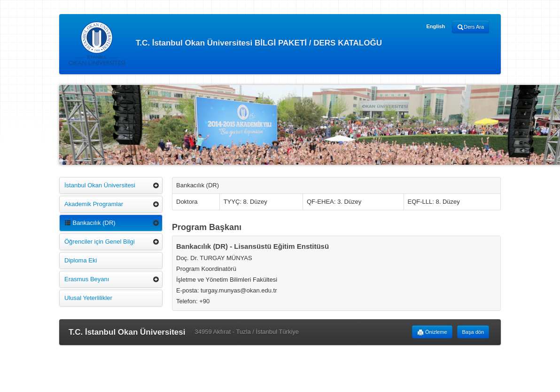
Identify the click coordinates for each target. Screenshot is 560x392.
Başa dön (473, 332)
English (436, 26)
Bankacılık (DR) (90, 223)
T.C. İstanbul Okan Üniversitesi (127, 332)
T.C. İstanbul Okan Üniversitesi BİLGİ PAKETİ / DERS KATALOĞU (225, 43)
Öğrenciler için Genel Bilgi (100, 242)
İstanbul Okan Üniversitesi (100, 185)
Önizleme (432, 332)
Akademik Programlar (94, 204)
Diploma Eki (81, 260)
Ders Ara (471, 27)
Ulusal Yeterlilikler (88, 298)
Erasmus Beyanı (87, 279)
